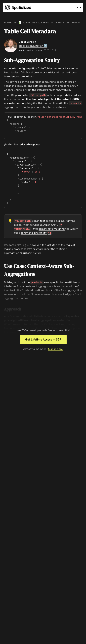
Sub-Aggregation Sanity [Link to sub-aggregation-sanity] (34, 60)
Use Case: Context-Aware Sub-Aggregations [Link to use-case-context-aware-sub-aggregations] (43, 270)
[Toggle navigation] (80, 7)
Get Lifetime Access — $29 (43, 339)
